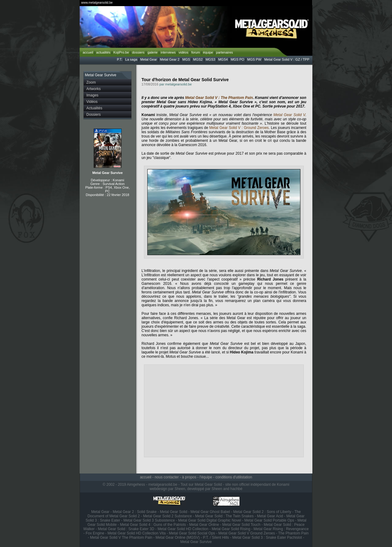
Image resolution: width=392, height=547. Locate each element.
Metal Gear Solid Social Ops (192, 533)
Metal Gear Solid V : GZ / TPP (287, 59)
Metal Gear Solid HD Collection (183, 529)
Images (92, 95)
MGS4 (223, 59)
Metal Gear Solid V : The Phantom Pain (219, 98)
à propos (189, 477)
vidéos (183, 52)
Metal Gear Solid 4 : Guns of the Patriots (153, 525)
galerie (153, 52)
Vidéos (92, 102)
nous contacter (167, 477)
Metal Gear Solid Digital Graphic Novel (210, 520)
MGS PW (254, 59)
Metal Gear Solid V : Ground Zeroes (239, 128)
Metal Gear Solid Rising (231, 529)
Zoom (91, 82)
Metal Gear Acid (270, 516)
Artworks (94, 89)
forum (196, 52)
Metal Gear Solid (173, 512)
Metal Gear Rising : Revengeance (281, 529)
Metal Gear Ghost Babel (210, 512)
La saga (131, 59)
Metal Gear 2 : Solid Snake (135, 512)
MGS (186, 59)
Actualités (94, 108)
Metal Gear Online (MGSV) (178, 538)
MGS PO (237, 59)
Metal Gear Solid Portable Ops (269, 520)
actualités (103, 52)
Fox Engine (95, 533)
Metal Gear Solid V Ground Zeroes (247, 533)
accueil (88, 52)
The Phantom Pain (293, 533)
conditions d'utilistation (234, 477)
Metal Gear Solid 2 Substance (167, 516)
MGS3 (210, 59)
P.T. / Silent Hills (216, 538)
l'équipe (206, 477)
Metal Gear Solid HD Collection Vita (137, 533)
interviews (168, 52)
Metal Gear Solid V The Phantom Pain (121, 538)
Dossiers (94, 115)
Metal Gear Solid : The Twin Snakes (224, 516)
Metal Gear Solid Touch (241, 525)
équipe (208, 52)
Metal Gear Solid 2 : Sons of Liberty (262, 512)
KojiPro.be (121, 52)
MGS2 (198, 59)
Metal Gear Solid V (289, 115)
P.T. (120, 59)
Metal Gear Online (204, 525)
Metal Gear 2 (170, 59)
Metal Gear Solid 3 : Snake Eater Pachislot (267, 538)
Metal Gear (149, 59)
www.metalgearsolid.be (97, 3)
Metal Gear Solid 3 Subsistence (149, 520)
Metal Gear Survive (107, 173)
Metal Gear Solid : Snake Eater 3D (126, 529)
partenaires (225, 52)
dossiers (138, 52)
